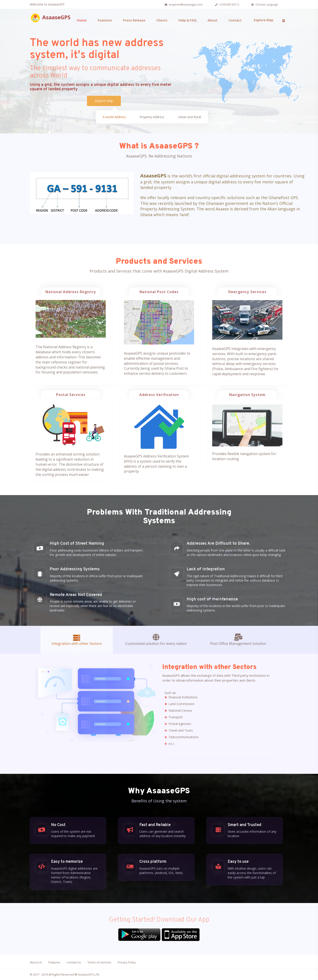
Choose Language (264, 5)
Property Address (152, 118)
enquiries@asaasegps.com (183, 5)
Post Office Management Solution (238, 640)
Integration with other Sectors (77, 640)
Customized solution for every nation (156, 640)
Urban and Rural (189, 118)
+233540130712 (226, 5)
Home (82, 20)
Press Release (134, 20)
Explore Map (264, 20)
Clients (162, 20)
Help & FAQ (187, 20)
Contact (235, 20)
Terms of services (99, 962)
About (213, 20)
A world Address (114, 118)
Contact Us (74, 962)
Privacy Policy (127, 962)
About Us (36, 962)
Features (105, 20)
